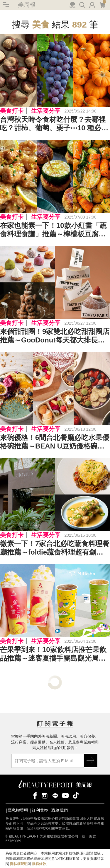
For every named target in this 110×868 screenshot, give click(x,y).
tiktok (76, 795)
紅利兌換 (40, 810)
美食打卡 (12, 111)
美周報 (27, 5)
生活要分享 (46, 111)
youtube (65, 795)
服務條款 (39, 864)
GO (91, 760)
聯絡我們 (60, 810)
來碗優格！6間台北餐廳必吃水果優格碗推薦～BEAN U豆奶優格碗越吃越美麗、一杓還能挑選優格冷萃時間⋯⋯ (55, 442)
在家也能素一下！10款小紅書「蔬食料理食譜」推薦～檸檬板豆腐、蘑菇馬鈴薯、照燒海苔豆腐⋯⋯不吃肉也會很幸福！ (53, 230)
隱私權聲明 (18, 810)
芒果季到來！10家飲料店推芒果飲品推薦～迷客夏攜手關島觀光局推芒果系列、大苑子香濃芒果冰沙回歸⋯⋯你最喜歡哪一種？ (53, 654)
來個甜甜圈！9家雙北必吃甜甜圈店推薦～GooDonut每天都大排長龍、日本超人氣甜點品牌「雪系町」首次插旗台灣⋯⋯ (55, 336)
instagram (45, 795)
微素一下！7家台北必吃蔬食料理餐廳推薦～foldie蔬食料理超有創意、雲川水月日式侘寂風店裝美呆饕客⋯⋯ (55, 548)
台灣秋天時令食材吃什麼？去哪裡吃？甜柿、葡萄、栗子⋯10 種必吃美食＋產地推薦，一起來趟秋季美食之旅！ (54, 124)
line (55, 795)
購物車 (102, 4)
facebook (34, 795)
